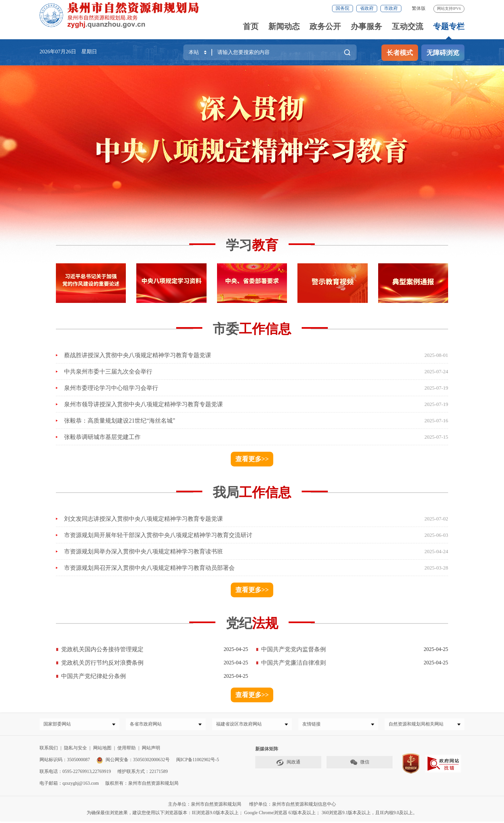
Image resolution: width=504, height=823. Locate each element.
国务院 (343, 8)
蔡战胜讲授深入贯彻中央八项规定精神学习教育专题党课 (138, 355)
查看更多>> (252, 459)
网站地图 (102, 750)
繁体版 (419, 8)
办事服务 (366, 26)
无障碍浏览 (443, 53)
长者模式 (400, 53)
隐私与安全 (76, 750)
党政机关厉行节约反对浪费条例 (102, 663)
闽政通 (288, 764)
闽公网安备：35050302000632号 (133, 762)
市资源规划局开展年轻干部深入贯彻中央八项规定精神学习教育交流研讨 (158, 535)
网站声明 (151, 750)
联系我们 (49, 750)
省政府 (367, 8)
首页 (251, 26)
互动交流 (408, 26)
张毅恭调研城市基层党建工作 (102, 437)
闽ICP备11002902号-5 (198, 762)
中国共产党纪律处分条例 (93, 676)
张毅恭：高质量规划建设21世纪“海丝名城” (120, 421)
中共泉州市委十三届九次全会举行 (108, 372)
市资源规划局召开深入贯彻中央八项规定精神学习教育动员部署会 (149, 568)
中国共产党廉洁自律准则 (294, 663)
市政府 (391, 8)
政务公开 (325, 26)
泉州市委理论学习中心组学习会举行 (111, 388)
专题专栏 (449, 26)
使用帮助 (126, 750)
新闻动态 (284, 26)
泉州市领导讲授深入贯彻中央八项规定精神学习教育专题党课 (143, 404)
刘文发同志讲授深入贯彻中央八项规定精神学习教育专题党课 (143, 519)
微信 (360, 764)
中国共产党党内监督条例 (294, 649)
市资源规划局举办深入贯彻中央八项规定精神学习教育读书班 (143, 552)
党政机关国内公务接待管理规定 (102, 649)
